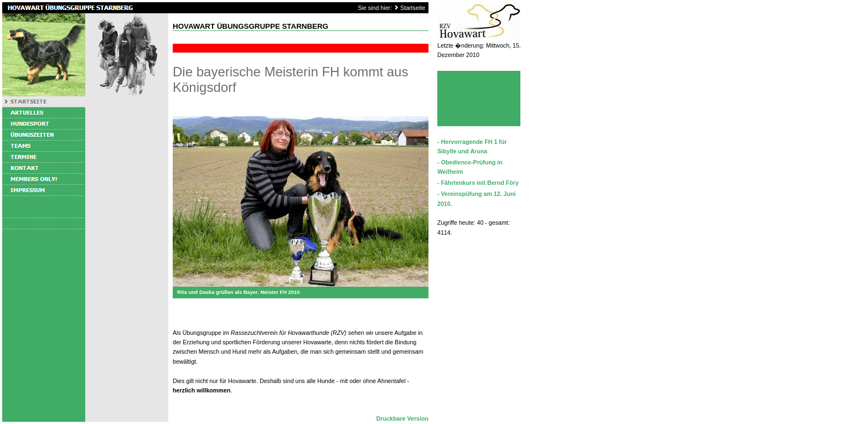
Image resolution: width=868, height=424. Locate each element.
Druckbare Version (402, 418)
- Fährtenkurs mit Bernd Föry (478, 183)
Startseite (413, 8)
